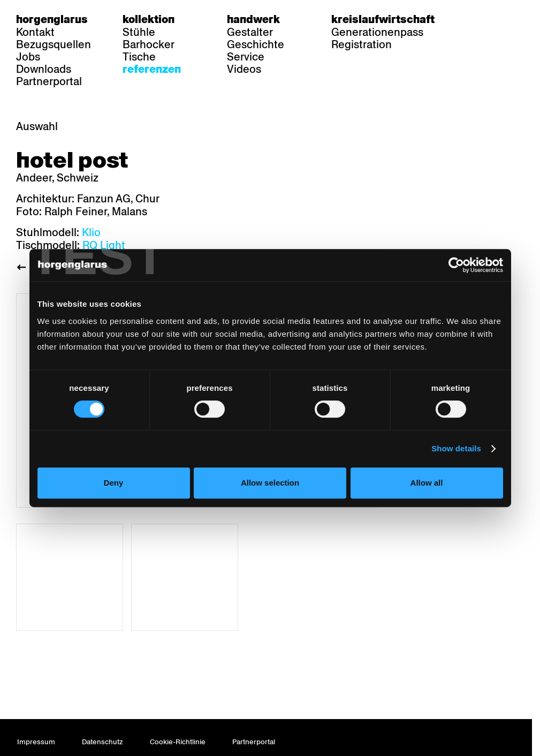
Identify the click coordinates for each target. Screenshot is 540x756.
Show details (456, 448)
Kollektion (149, 19)
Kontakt (35, 32)
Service (246, 57)
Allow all (427, 483)
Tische (139, 57)
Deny (114, 483)
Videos (244, 69)
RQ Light (104, 245)
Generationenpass (377, 32)
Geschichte (256, 44)
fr (497, 19)
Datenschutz (102, 742)
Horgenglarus (52, 19)
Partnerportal (49, 81)
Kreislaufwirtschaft (383, 19)
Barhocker (149, 44)
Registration (362, 44)
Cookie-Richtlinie (178, 742)
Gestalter (250, 32)
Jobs (28, 57)
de (476, 19)
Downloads (44, 69)
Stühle (139, 32)
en (518, 19)
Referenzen (152, 69)
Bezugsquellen (54, 44)
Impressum (36, 742)
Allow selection (270, 483)
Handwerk (253, 19)
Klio (91, 232)
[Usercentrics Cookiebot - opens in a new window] (456, 265)
